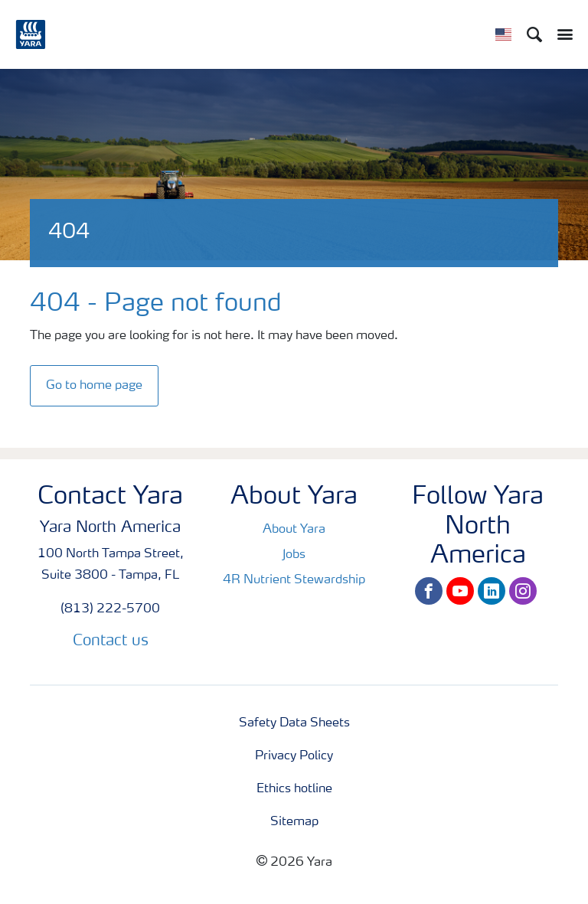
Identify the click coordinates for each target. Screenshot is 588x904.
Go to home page (94, 386)
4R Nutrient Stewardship (294, 580)
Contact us (111, 641)
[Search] (534, 34)
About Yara (294, 530)
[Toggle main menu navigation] (561, 34)
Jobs (294, 555)
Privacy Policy (294, 756)
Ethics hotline (294, 789)
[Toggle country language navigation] (503, 34)
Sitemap (294, 822)
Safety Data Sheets (294, 723)
